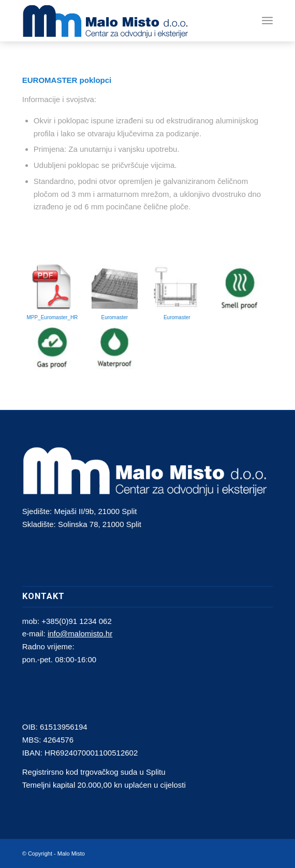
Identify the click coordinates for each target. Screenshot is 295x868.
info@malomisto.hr (80, 634)
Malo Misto (71, 853)
